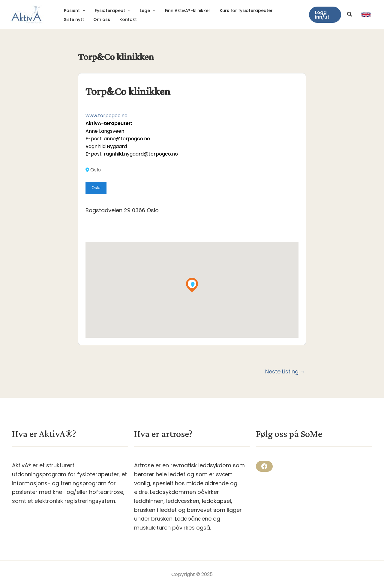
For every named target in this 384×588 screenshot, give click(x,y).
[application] (82, 10)
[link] (366, 15)
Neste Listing (285, 372)
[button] (325, 15)
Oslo (93, 170)
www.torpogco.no (106, 116)
